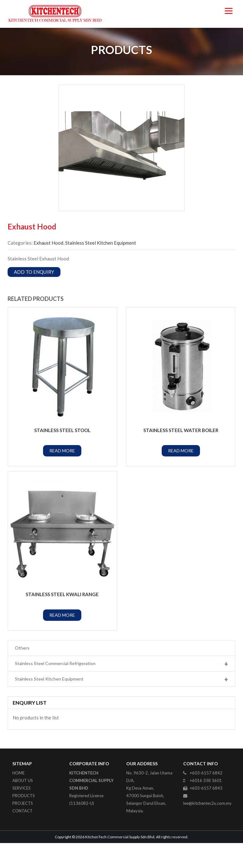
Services (22, 813)
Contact (22, 835)
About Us (23, 805)
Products (24, 820)
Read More (62, 476)
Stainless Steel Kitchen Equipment (101, 267)
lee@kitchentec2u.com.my (207, 828)
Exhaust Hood (48, 267)
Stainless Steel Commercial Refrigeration (121, 688)
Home (19, 798)
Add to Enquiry (34, 296)
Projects (23, 828)
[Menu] (229, 10)
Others (22, 672)
